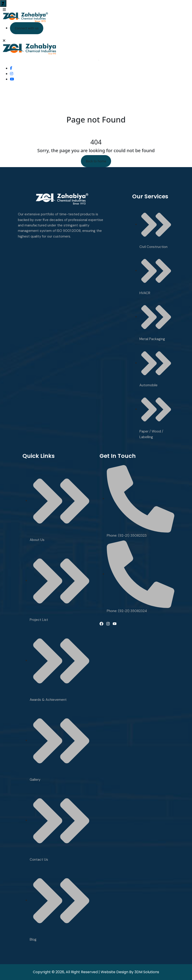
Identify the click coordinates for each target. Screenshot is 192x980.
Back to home (96, 161)
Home (87, 129)
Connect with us (27, 28)
